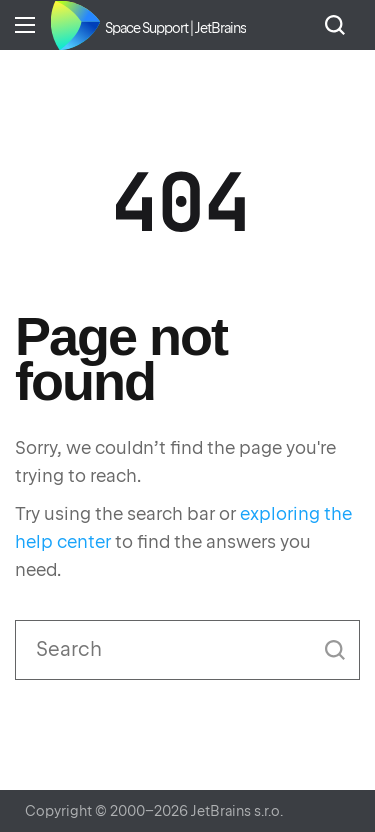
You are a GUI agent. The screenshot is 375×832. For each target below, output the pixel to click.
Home (75, 25)
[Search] (187, 650)
